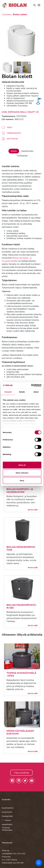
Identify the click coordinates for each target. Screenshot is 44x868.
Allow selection (22, 473)
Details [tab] (22, 392)
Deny (22, 480)
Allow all (22, 465)
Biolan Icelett (20, 14)
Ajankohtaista (7, 824)
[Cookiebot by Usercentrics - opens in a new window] (31, 385)
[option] (22, 40)
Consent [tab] (8, 392)
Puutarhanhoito (8, 808)
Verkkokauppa (7, 830)
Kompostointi (7, 812)
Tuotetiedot (22, 156)
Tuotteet (6, 14)
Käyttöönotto (27, 151)
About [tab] (36, 392)
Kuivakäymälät (7, 816)
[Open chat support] (39, 863)
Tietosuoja (6, 828)
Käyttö (14, 151)
